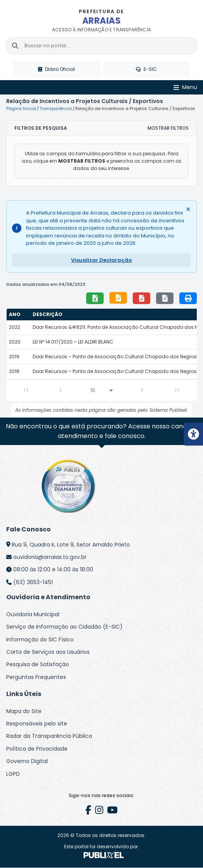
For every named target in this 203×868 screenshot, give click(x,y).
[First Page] (26, 390)
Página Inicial (21, 108)
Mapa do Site (24, 711)
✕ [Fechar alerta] (188, 209)
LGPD (13, 774)
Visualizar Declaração (101, 260)
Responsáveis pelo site (37, 724)
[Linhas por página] (101, 390)
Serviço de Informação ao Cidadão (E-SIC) (64, 627)
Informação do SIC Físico (40, 639)
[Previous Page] (61, 390)
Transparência (56, 108)
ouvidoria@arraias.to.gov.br (50, 557)
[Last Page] (177, 390)
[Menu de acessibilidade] (193, 434)
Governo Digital (27, 761)
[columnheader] (19, 315)
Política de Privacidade (37, 749)
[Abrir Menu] (185, 88)
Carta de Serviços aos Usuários (48, 652)
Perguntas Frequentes (36, 677)
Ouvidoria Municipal (33, 614)
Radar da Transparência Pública (49, 736)
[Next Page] (142, 390)
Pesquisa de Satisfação (38, 664)
